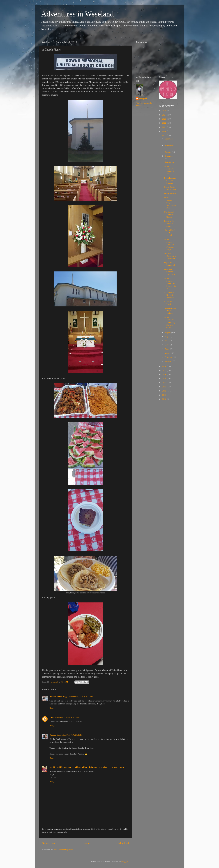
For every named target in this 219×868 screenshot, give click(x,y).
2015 (164, 378)
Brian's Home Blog (58, 697)
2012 (164, 391)
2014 (164, 383)
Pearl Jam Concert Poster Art (169, 272)
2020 (164, 131)
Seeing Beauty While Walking (170, 311)
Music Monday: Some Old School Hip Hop (170, 283)
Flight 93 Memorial (169, 264)
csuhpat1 (143, 99)
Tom (52, 717)
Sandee (53, 735)
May (167, 345)
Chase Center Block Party (170, 188)
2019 (164, 135)
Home (86, 843)
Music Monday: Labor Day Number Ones (170, 322)
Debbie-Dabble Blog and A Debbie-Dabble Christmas (73, 767)
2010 (164, 399)
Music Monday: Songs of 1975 (169, 170)
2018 (164, 366)
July (167, 337)
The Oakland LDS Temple (170, 233)
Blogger (125, 862)
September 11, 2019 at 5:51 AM (111, 767)
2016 (164, 374)
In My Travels (170, 194)
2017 (164, 370)
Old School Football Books (169, 214)
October (168, 152)
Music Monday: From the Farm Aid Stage (169, 244)
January (168, 361)
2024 (164, 115)
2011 (164, 395)
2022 (164, 123)
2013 (164, 387)
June (167, 341)
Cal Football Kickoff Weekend (169, 295)
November (169, 145)
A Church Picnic (168, 303)
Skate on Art (169, 162)
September (169, 156)
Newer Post (49, 843)
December (169, 139)
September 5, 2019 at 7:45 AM (80, 697)
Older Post (123, 843)
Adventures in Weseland (77, 14)
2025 (164, 111)
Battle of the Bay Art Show (169, 223)
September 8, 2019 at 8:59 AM (67, 717)
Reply (52, 708)
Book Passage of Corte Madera (170, 180)
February (169, 357)
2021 (164, 127)
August (168, 332)
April (167, 349)
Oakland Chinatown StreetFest (170, 256)
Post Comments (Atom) (63, 850)
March (168, 353)
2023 (164, 119)
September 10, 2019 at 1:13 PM (70, 735)
